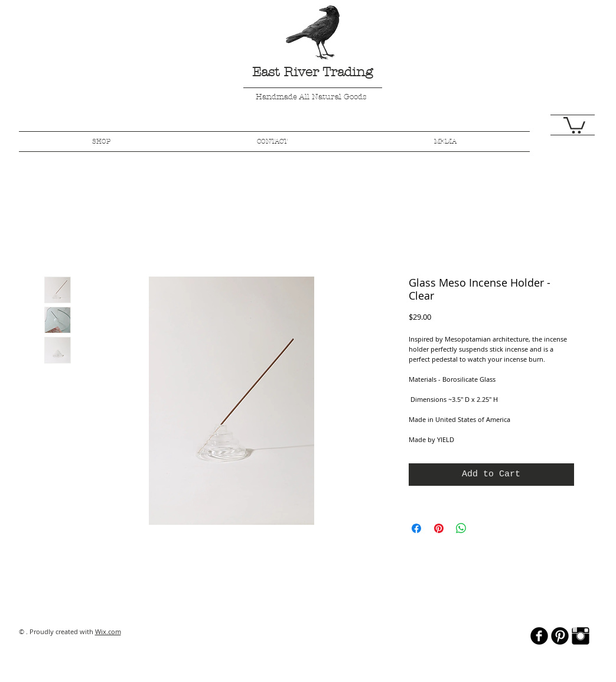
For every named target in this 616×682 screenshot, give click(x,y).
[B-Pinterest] (560, 636)
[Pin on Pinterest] (439, 528)
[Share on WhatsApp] (461, 528)
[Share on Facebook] (416, 528)
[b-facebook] (539, 636)
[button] (574, 124)
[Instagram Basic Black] (581, 636)
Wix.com (108, 631)
